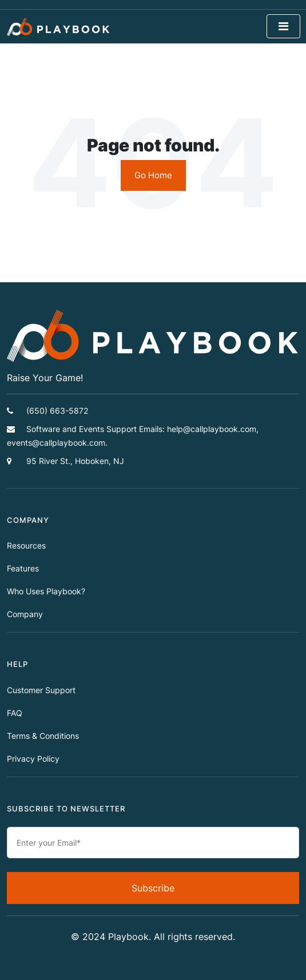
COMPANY (28, 520)
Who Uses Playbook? (46, 591)
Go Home (153, 175)
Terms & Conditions (43, 736)
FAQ (15, 713)
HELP (17, 664)
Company (25, 614)
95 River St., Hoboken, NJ (65, 461)
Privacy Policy (33, 759)
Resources (26, 545)
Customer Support (41, 690)
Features (23, 568)
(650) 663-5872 (47, 411)
